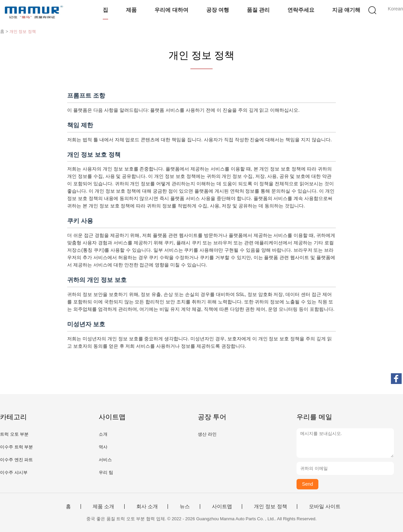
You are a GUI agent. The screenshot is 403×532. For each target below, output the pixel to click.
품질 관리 (258, 10)
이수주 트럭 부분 (16, 447)
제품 (131, 10)
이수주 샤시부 (14, 472)
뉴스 (185, 506)
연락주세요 (301, 10)
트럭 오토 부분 (14, 434)
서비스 (105, 460)
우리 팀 (106, 472)
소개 (103, 434)
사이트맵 (222, 506)
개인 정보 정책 (270, 506)
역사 (103, 447)
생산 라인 (207, 434)
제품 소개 (103, 506)
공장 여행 (218, 10)
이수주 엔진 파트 (16, 460)
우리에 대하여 (171, 10)
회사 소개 (147, 506)
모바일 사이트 (325, 506)
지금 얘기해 (346, 10)
